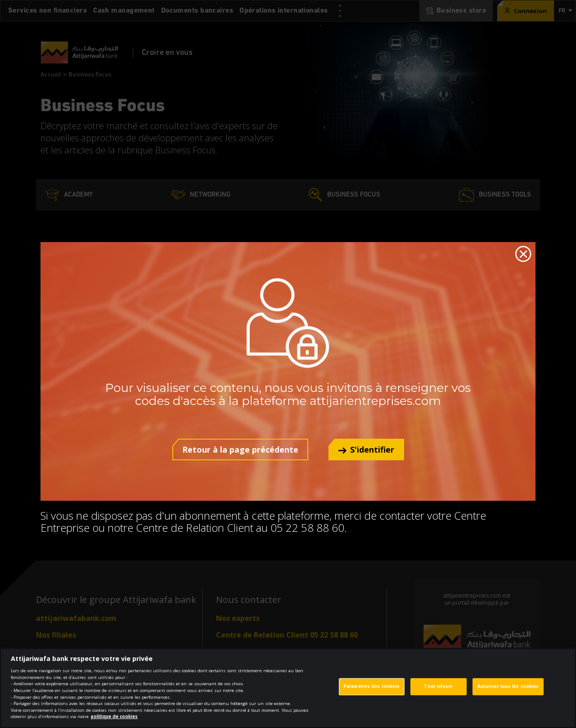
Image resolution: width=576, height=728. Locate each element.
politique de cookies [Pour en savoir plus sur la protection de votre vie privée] (114, 722)
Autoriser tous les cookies (508, 692)
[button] (366, 449)
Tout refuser (438, 692)
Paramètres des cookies (372, 692)
